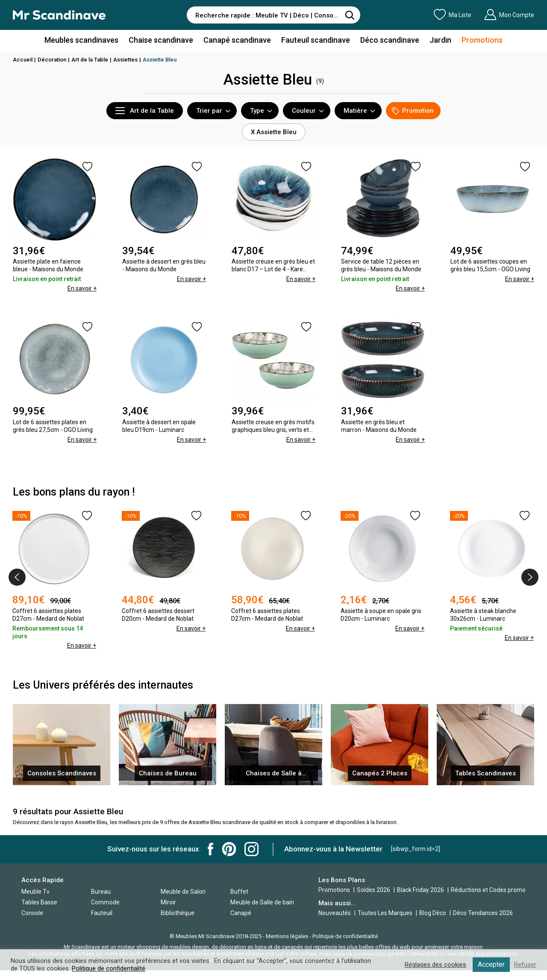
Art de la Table (90, 60)
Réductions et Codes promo (488, 890)
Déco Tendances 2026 (483, 913)
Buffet (239, 892)
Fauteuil (102, 913)
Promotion (413, 111)
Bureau (101, 892)
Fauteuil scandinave (316, 40)
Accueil (23, 60)
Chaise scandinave (161, 40)
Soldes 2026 (374, 890)
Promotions (482, 40)
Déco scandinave (390, 40)
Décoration (52, 60)
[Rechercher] (350, 15)
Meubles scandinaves (81, 40)
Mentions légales (287, 936)
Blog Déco (433, 913)
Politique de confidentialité (345, 936)
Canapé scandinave (237, 40)
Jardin (440, 40)
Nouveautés (335, 913)
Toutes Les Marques (385, 913)
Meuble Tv (35, 892)
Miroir (168, 902)
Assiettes (125, 60)
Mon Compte (509, 15)
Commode (105, 902)
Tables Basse (39, 902)
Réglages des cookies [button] (435, 965)
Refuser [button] (525, 965)
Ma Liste (453, 15)
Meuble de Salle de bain (262, 902)
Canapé (241, 913)
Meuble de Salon (183, 892)
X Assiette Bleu (274, 132)
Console (32, 913)
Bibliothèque (178, 913)
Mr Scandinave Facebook (211, 849)
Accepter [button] (491, 964)
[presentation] (17, 577)
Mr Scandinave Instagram (251, 849)
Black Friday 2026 (421, 890)
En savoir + (82, 288)
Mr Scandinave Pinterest (229, 849)
